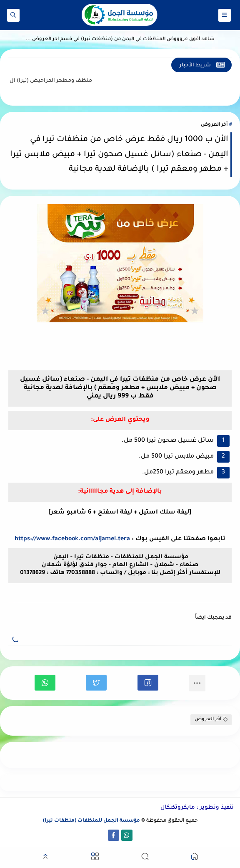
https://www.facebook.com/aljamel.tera (72, 539)
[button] (148, 683)
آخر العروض (214, 125)
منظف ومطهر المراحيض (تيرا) (47, 81)
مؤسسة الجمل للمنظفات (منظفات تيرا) (91, 821)
